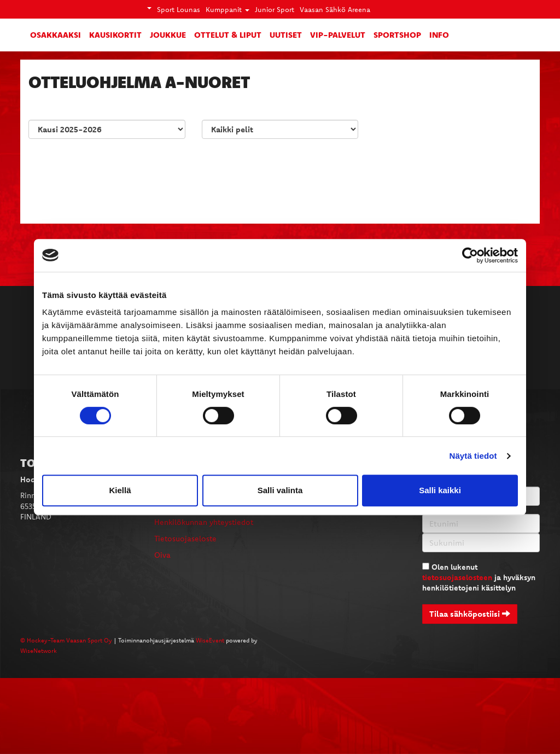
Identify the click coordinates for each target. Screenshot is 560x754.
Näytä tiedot (473, 456)
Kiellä (120, 490)
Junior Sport (275, 9)
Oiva (162, 555)
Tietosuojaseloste (185, 539)
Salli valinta (280, 490)
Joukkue (168, 34)
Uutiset (286, 34)
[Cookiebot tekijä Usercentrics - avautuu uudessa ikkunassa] (470, 255)
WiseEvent (210, 640)
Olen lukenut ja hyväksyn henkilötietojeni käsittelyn (479, 578)
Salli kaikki (440, 490)
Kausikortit (115, 34)
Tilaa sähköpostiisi (470, 614)
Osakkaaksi (56, 34)
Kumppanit (227, 9)
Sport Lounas (179, 9)
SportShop (397, 34)
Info (439, 34)
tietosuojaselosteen (457, 577)
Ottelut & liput (228, 34)
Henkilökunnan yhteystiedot (204, 522)
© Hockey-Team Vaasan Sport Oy (66, 640)
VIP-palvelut (338, 34)
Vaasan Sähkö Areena (335, 9)
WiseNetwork (39, 651)
